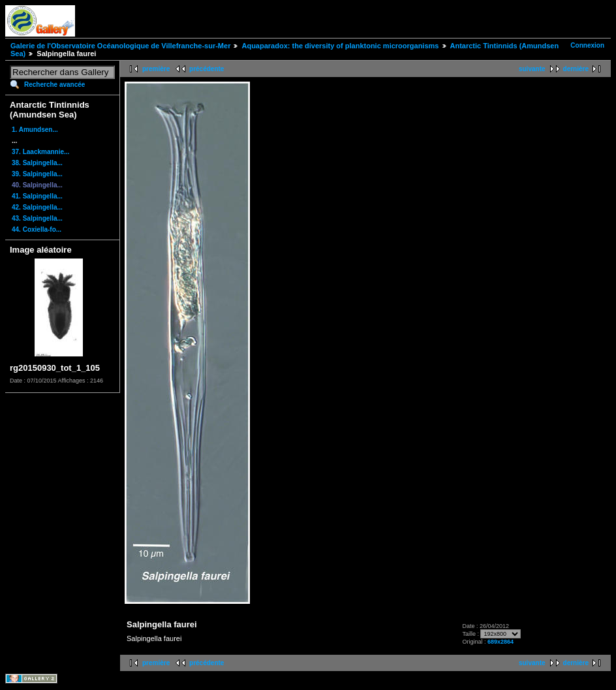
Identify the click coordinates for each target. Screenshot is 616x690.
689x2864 (501, 642)
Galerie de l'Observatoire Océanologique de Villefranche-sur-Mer (120, 46)
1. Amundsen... (35, 130)
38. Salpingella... (37, 163)
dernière (576, 69)
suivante (532, 69)
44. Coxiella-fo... (37, 229)
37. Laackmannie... (40, 152)
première (156, 69)
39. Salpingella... (37, 174)
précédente (207, 69)
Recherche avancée (54, 85)
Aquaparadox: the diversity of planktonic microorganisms (340, 46)
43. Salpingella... (37, 218)
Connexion (587, 45)
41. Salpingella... (37, 196)
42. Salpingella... (37, 207)
